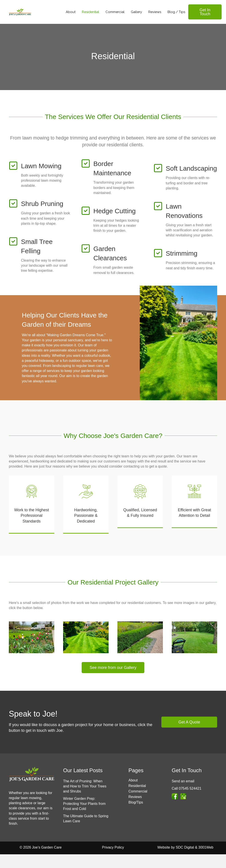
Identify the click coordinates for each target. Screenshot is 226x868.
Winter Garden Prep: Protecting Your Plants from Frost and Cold (85, 804)
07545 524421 (190, 788)
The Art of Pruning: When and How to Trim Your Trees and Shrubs (85, 786)
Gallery (136, 12)
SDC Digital (185, 847)
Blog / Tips (176, 12)
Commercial (115, 12)
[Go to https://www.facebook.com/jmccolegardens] (175, 796)
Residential (90, 12)
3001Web (206, 847)
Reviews (155, 12)
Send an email (183, 781)
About (71, 12)
